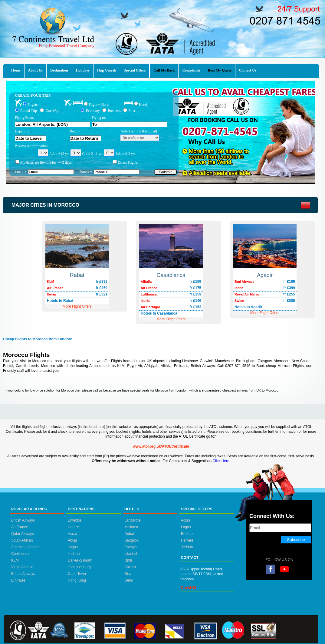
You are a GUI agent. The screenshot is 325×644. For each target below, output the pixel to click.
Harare (73, 527)
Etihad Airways (23, 574)
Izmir (128, 560)
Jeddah (74, 554)
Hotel (143, 104)
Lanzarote (132, 520)
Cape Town (77, 574)
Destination (59, 70)
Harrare (187, 540)
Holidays (83, 70)
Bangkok (131, 540)
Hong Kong (77, 580)
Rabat (77, 275)
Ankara (130, 567)
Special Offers (135, 70)
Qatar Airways (23, 534)
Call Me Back (164, 70)
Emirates (18, 580)
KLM (15, 560)
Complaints (191, 70)
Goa (128, 574)
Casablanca (171, 275)
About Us (35, 70)
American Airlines (25, 547)
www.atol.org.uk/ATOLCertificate (161, 446)
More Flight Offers (265, 313)
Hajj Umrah (107, 70)
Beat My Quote (220, 70)
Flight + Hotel (99, 105)
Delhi (128, 580)
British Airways (23, 520)
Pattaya (131, 547)
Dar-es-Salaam (80, 560)
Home (16, 70)
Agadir (265, 275)
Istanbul (131, 554)
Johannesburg (79, 567)
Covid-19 (189, 588)
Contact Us (248, 70)
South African (22, 540)
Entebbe (75, 520)
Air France (20, 527)
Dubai (129, 534)
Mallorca (131, 527)
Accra (72, 534)
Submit (165, 172)
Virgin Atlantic (22, 567)
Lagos (73, 547)
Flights (33, 104)
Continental (20, 554)
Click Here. (221, 461)
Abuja (72, 540)
